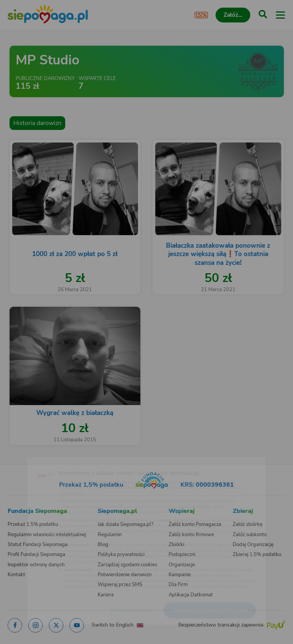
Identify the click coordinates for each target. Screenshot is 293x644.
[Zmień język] (21, 459)
